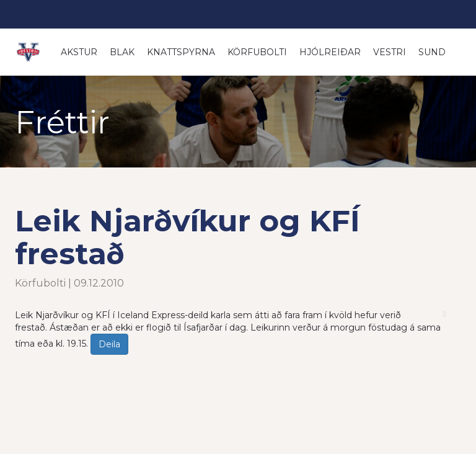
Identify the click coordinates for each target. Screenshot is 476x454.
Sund (432, 52)
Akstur (79, 52)
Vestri (390, 52)
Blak (122, 52)
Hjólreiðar (330, 52)
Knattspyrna (181, 52)
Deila (109, 344)
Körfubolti (257, 52)
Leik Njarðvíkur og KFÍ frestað (187, 237)
